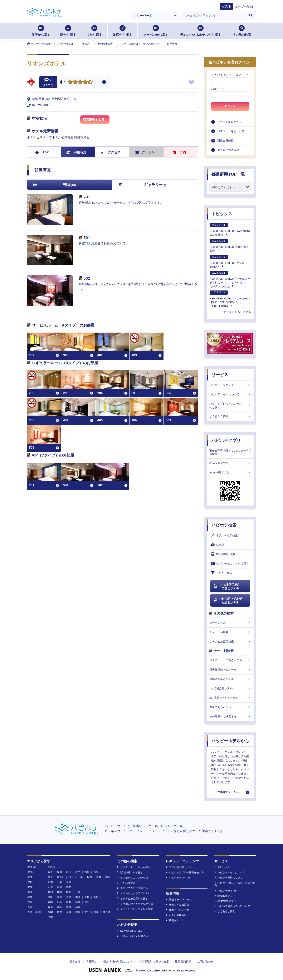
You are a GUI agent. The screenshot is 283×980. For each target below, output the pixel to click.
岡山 (50, 902)
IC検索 (218, 545)
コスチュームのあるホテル (230, 660)
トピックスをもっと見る (236, 312)
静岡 (69, 892)
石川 (50, 887)
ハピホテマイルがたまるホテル (228, 601)
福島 (96, 872)
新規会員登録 (225, 141)
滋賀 (78, 897)
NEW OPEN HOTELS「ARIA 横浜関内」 (229, 245)
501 (87, 238)
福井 (69, 887)
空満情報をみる (96, 121)
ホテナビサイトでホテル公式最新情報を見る (58, 137)
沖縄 (50, 917)
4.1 (63, 82)
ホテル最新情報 (176, 915)
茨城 (99, 877)
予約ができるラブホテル (133, 888)
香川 (50, 907)
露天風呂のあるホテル (230, 670)
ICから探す (94, 31)
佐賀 (59, 912)
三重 (78, 892)
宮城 (87, 872)
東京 (50, 877)
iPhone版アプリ (230, 463)
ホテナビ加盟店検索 (230, 641)
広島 (59, 902)
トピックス (222, 214)
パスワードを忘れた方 (231, 131)
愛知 (50, 892)
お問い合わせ (205, 962)
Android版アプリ (230, 472)
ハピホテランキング (230, 385)
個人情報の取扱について (118, 962)
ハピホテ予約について (228, 878)
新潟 (50, 882)
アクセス (111, 152)
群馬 (108, 877)
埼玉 (71, 877)
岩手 (78, 872)
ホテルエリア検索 (224, 536)
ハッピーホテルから (230, 741)
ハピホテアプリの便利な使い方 (185, 872)
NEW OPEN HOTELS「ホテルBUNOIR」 (227, 262)
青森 (50, 872)
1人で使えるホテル (230, 688)
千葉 (80, 877)
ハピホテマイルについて (230, 394)
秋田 (59, 872)
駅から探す (68, 31)
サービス (220, 375)
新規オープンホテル (179, 900)
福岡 (50, 912)
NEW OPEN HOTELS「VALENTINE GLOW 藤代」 (230, 230)
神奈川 (61, 877)
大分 (87, 912)
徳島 (59, 907)
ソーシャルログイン (230, 122)
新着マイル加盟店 (177, 905)
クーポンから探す (156, 31)
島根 (78, 902)
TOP (42, 152)
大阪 (50, 897)
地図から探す (122, 31)
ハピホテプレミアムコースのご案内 (230, 405)
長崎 (69, 912)
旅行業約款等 (183, 962)
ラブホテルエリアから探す (230, 564)
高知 (78, 907)
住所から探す (41, 31)
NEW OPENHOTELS (130, 931)
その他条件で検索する (230, 717)
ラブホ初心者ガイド (179, 867)
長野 (69, 882)
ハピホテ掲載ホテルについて (232, 906)
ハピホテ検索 (224, 525)
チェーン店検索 (230, 632)
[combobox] (213, 16)
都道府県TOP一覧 (228, 174)
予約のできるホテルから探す (201, 31)
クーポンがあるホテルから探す (136, 904)
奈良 (87, 897)
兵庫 (59, 897)
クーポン (145, 152)
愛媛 (69, 907)
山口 (87, 902)
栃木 (89, 877)
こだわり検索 (222, 573)
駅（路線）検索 (223, 554)
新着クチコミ (175, 920)
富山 (59, 887)
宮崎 (96, 912)
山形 (69, 872)
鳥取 (69, 902)
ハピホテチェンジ (226, 891)
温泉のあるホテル (230, 707)
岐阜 (59, 892)
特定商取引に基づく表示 (154, 962)
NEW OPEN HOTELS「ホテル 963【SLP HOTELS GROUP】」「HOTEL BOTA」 (230, 299)
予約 (179, 152)
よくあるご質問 (230, 416)
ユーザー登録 (244, 6)
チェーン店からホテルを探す (135, 909)
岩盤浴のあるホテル (230, 679)
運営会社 (75, 962)
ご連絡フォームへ (228, 792)
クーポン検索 (230, 623)
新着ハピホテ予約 (177, 910)
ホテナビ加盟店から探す (133, 899)
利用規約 (92, 962)
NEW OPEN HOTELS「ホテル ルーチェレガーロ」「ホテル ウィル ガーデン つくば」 (230, 279)
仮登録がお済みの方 (230, 150)
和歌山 (97, 897)
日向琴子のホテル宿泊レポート (136, 936)
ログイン (230, 106)
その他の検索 (242, 31)
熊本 (78, 912)
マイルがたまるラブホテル (134, 893)
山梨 (59, 882)
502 (87, 278)
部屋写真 (76, 152)
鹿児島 (107, 912)
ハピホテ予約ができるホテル (227, 586)
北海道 (52, 867)
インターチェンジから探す (134, 867)
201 (87, 197)
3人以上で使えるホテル (230, 698)
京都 (69, 897)
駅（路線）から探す (130, 872)
